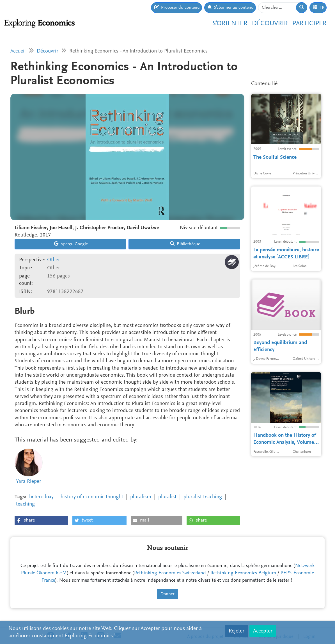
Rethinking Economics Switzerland (170, 573)
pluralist (167, 497)
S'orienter (230, 24)
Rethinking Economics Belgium (243, 573)
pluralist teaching (203, 497)
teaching (25, 504)
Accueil (18, 51)
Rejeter (237, 631)
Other (54, 260)
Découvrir (270, 24)
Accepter (263, 631)
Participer (309, 24)
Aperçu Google (71, 244)
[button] (41, 520)
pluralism (141, 497)
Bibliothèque (185, 244)
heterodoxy (41, 497)
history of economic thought (92, 497)
